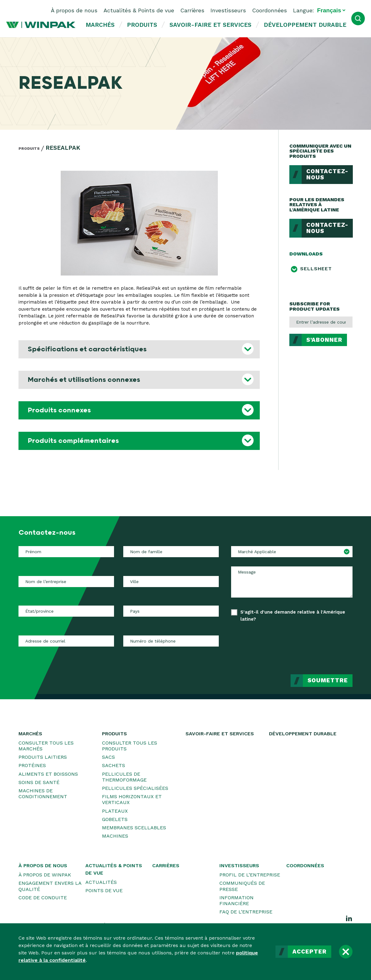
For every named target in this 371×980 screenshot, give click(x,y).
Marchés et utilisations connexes (84, 380)
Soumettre (328, 680)
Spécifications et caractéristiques (87, 349)
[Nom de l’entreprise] (66, 582)
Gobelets (115, 819)
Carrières (192, 10)
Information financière (236, 900)
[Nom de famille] (171, 552)
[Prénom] (66, 552)
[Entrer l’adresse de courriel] (321, 322)
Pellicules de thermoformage (124, 777)
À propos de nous (74, 10)
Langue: (304, 10)
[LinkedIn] (349, 918)
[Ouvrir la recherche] (358, 18)
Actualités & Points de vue (139, 10)
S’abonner (324, 340)
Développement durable (305, 25)
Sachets (114, 765)
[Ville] (171, 582)
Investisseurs (228, 10)
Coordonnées (269, 10)
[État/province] (66, 611)
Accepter (310, 952)
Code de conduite (43, 898)
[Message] (292, 582)
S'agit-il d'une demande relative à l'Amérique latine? (293, 616)
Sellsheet (316, 269)
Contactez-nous (327, 175)
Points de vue (104, 890)
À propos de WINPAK (45, 875)
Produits (142, 25)
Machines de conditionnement (43, 794)
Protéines (32, 765)
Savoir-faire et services (210, 25)
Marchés (100, 25)
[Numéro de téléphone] (171, 641)
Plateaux (115, 811)
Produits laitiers (43, 757)
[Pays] (171, 611)
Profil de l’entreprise (250, 875)
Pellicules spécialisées (135, 788)
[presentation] (306, 644)
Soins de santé (39, 782)
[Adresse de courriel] (66, 641)
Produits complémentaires (73, 441)
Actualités (101, 882)
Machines (115, 836)
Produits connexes (59, 410)
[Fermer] (346, 952)
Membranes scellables (134, 828)
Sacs (108, 757)
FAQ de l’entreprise (246, 912)
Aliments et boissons (48, 774)
